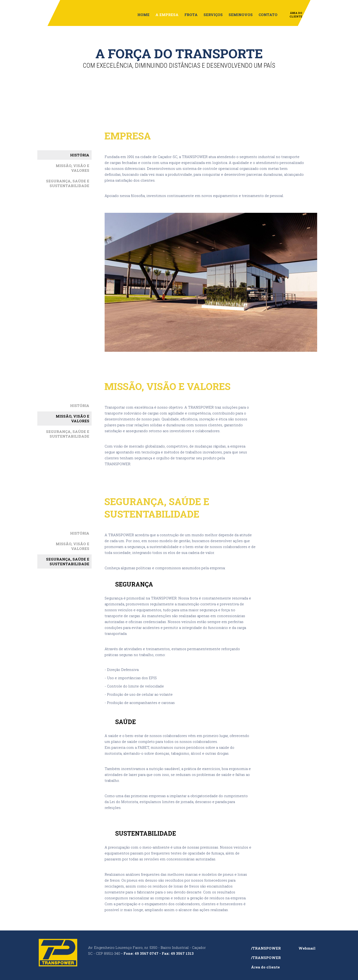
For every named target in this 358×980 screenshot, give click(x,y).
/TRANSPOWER (266, 948)
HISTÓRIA (80, 155)
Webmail (307, 948)
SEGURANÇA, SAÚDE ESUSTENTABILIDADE (68, 183)
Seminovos (241, 15)
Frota (191, 15)
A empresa (167, 15)
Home (143, 15)
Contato (268, 15)
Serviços (213, 15)
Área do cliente (265, 967)
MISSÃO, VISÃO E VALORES (72, 168)
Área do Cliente (296, 15)
